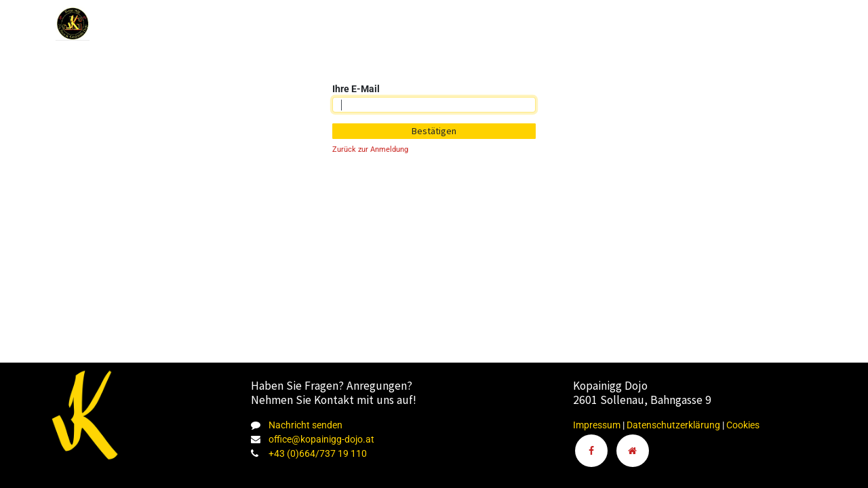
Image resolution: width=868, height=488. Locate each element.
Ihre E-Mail (356, 89)
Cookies (743, 425)
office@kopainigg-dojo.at (321, 439)
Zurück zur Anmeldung (370, 149)
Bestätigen (434, 131)
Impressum (597, 425)
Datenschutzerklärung (674, 425)
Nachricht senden (305, 425)
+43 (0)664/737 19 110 (318, 453)
